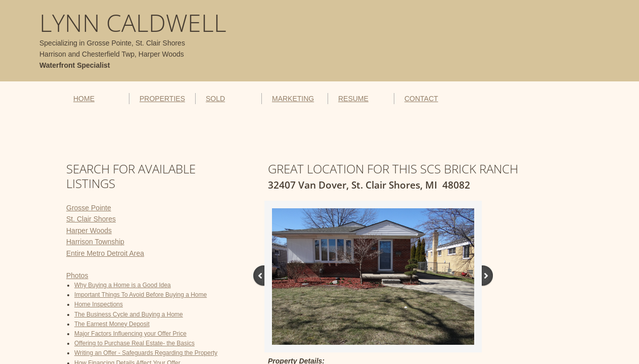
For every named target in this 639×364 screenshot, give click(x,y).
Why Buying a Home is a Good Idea (123, 285)
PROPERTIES (162, 99)
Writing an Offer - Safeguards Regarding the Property (146, 353)
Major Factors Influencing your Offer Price (130, 334)
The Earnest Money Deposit (112, 324)
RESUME (353, 99)
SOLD (215, 99)
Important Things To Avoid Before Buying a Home (141, 295)
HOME (84, 99)
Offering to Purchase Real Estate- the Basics (134, 343)
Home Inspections (99, 304)
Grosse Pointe (89, 208)
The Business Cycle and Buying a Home (129, 314)
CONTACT (421, 99)
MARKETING (293, 99)
